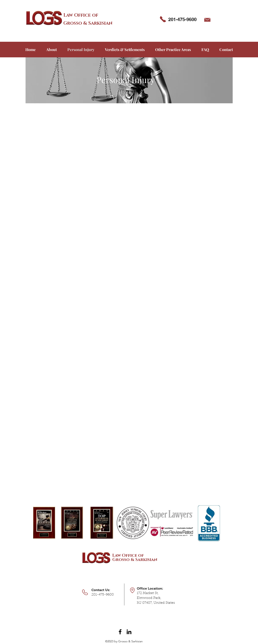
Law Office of (81, 15)
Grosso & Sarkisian (88, 23)
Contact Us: (101, 590)
